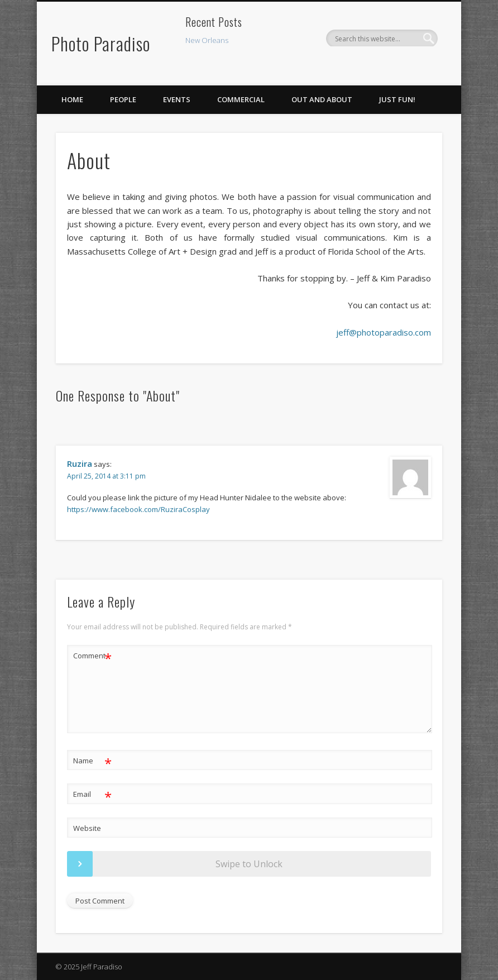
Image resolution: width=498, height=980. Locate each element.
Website (87, 828)
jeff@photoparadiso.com (384, 332)
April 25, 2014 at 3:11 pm (106, 476)
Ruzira (80, 463)
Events (177, 99)
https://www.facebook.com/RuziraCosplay (138, 509)
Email (92, 794)
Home (72, 99)
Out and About (322, 99)
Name (92, 761)
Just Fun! (397, 99)
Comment (92, 656)
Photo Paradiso (101, 43)
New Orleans (207, 40)
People (123, 99)
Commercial (241, 99)
